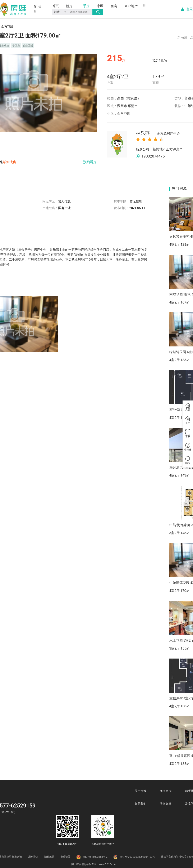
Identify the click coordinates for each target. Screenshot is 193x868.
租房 (114, 6)
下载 (188, 434)
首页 (55, 6)
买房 (188, 420)
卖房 (188, 407)
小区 (100, 6)
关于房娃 (141, 791)
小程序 (188, 447)
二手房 (85, 6)
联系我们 (141, 804)
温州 (38, 9)
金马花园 (124, 113)
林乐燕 (158, 133)
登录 (190, 9)
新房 (69, 6)
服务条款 (166, 804)
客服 (188, 461)
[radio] (138, 139)
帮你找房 (9, 162)
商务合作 (166, 791)
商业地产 (131, 6)
